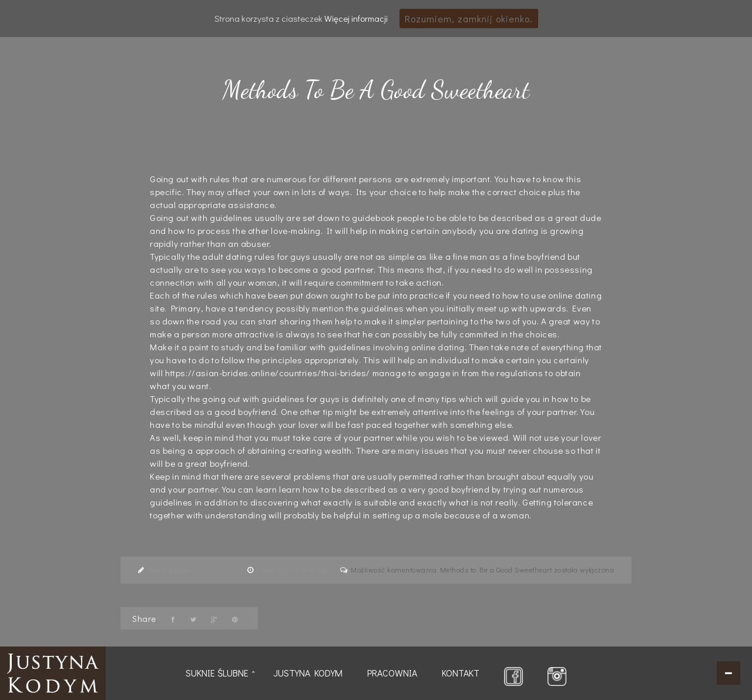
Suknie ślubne (217, 673)
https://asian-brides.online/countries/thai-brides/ (268, 373)
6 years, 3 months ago (293, 570)
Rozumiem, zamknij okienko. (469, 19)
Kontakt (461, 673)
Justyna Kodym (308, 673)
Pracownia (392, 673)
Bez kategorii (171, 570)
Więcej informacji (356, 18)
